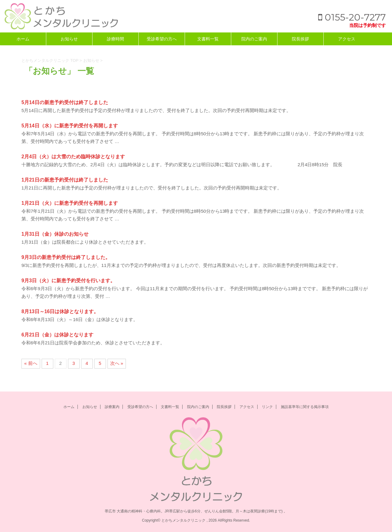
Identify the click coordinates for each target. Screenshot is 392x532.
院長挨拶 (300, 39)
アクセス (347, 39)
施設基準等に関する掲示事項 (305, 407)
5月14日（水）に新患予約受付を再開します (70, 126)
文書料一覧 (208, 39)
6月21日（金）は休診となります (57, 335)
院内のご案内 (254, 39)
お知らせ (69, 39)
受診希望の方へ (162, 39)
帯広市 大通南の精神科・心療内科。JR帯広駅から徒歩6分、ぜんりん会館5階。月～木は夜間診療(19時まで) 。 (196, 511)
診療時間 (115, 39)
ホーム (23, 39)
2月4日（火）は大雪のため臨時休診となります (73, 157)
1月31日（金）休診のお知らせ (55, 234)
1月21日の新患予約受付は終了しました (65, 180)
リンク (267, 407)
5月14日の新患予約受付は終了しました (65, 102)
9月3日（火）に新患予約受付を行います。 (68, 281)
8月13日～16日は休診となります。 (60, 311)
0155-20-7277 (352, 17)
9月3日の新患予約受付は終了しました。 (66, 257)
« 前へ (31, 363)
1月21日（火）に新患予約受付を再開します (70, 203)
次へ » (117, 363)
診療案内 (112, 407)
